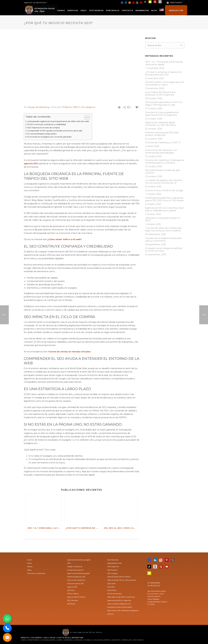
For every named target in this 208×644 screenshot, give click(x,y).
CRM (69, 563)
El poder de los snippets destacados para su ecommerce (163, 240)
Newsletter (176, 10)
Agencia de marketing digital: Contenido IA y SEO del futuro (161, 124)
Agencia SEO (72, 587)
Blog (154, 10)
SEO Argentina (113, 567)
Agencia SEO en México (76, 597)
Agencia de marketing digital (78, 573)
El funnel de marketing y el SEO (162, 143)
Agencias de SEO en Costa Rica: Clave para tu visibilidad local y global (165, 209)
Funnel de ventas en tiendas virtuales (70, 352)
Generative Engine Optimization (120, 607)
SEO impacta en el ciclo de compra (43, 128)
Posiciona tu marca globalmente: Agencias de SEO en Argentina (162, 114)
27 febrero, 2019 (70, 107)
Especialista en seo (114, 563)
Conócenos (58, 10)
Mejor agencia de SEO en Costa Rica (121, 597)
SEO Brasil (71, 604)
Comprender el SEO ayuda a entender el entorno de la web (55, 131)
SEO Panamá (112, 570)
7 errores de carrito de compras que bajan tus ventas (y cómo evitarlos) (163, 229)
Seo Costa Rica (113, 560)
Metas (29, 570)
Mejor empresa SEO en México (119, 577)
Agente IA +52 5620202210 (35, 3)
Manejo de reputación (76, 570)
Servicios (73, 10)
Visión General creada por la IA (119, 604)
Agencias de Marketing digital (79, 560)
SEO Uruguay (112, 573)
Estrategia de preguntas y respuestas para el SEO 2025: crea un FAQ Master (165, 199)
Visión (29, 563)
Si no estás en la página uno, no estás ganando (49, 137)
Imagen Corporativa (75, 567)
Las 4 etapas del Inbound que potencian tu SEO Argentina (160, 93)
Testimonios (96, 10)
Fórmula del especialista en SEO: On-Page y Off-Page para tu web (164, 104)
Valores (30, 567)
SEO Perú (71, 590)
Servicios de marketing (76, 580)
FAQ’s (84, 10)
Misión (30, 560)
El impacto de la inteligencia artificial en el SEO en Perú (164, 250)
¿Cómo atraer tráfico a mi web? (65, 239)
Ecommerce (112, 590)
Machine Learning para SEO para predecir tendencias (162, 134)
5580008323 (176, 2)
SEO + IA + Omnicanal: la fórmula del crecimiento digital (44, 528)
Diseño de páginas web (76, 577)
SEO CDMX (111, 584)
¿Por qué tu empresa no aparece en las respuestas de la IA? (83, 528)
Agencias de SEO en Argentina (119, 600)
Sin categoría (88, 107)
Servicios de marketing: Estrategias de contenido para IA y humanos (165, 161)
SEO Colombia (73, 600)
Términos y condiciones (36, 573)
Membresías (142, 10)
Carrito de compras (114, 594)
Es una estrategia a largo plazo (42, 134)
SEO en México (73, 594)
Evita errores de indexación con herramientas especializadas (161, 151)
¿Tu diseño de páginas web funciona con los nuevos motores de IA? (164, 182)
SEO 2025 (111, 587)
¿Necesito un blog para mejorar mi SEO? (163, 219)
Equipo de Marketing (39, 107)
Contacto (127, 10)
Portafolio (113, 10)
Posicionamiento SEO (75, 584)
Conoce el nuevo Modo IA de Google (164, 190)
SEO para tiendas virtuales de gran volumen (163, 172)
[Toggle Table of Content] (86, 117)
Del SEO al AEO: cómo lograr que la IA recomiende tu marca (121, 528)
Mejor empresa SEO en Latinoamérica (122, 580)
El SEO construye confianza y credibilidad (47, 124)
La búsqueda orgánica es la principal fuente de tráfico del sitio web (58, 121)
